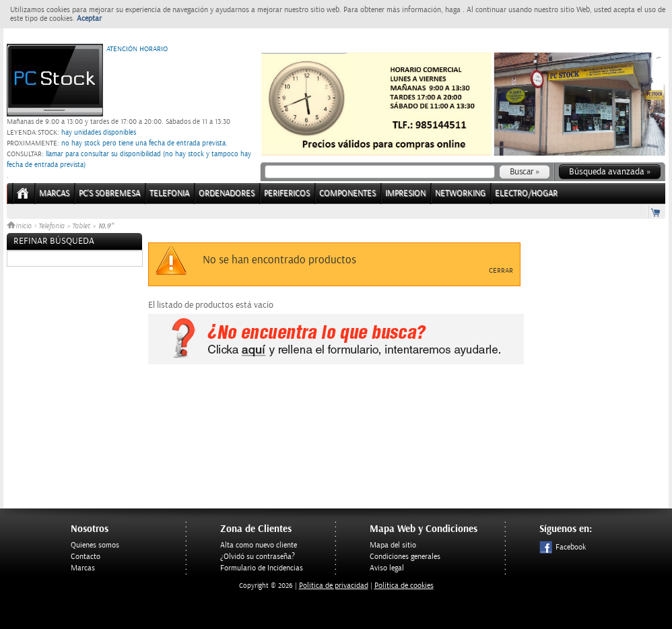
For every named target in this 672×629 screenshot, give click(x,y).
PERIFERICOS (287, 194)
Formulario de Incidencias (262, 568)
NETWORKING (460, 194)
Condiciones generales (405, 557)
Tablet (81, 226)
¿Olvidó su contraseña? (258, 557)
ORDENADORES (227, 194)
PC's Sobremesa (109, 194)
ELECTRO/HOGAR (526, 194)
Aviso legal (387, 568)
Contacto (86, 557)
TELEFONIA (169, 194)
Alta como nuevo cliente (259, 545)
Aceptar (89, 19)
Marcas (54, 194)
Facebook (563, 547)
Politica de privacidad (334, 586)
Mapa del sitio (393, 545)
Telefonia (52, 226)
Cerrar (501, 271)
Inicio (20, 226)
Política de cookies (404, 586)
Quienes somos (95, 545)
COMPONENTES (347, 194)
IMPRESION (405, 194)
